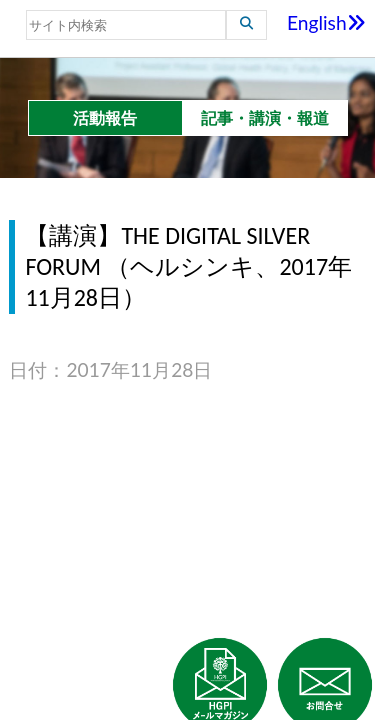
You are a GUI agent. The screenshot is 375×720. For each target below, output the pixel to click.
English (326, 22)
